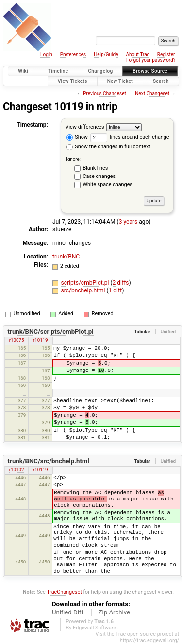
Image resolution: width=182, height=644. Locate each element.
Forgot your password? (151, 60)
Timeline (58, 71)
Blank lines (96, 168)
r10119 (41, 340)
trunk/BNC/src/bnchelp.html (49, 461)
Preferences (73, 55)
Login (46, 55)
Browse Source (150, 71)
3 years (128, 222)
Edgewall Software (94, 628)
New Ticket (120, 81)
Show (77, 137)
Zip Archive (114, 612)
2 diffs (121, 283)
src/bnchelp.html (84, 290)
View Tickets (73, 81)
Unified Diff (68, 612)
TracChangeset (64, 592)
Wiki (23, 71)
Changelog (100, 71)
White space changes (108, 185)
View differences (85, 127)
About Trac (137, 55)
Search (161, 81)
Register (166, 55)
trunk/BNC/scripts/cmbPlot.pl (51, 331)
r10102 (17, 470)
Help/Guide (106, 55)
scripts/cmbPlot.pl (86, 283)
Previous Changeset (105, 93)
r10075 (17, 340)
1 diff (115, 290)
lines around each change (130, 137)
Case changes (99, 176)
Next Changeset (152, 93)
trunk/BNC (66, 257)
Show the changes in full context (108, 147)
